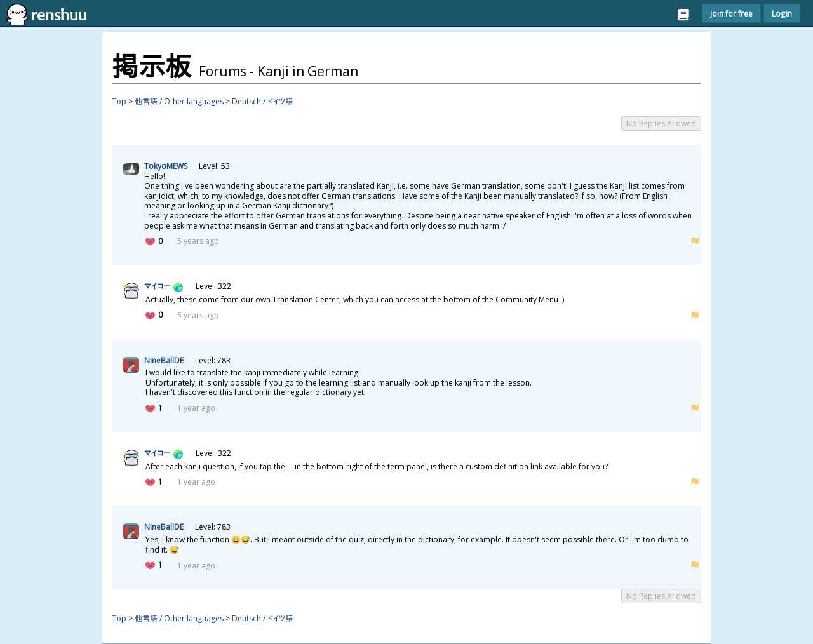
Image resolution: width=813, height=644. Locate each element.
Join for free (731, 13)
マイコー (157, 286)
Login (782, 13)
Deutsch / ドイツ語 (262, 101)
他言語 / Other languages (179, 101)
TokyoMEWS (166, 166)
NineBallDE (164, 360)
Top (119, 101)
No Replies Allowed (661, 124)
